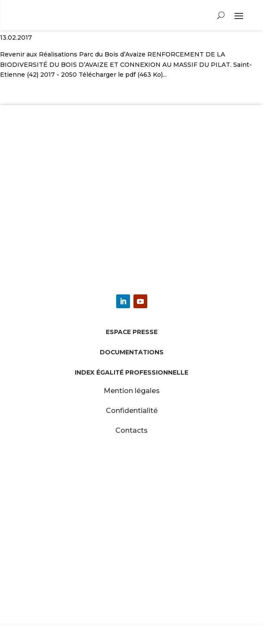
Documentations (132, 352)
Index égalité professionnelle (131, 372)
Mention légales (132, 391)
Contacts (131, 430)
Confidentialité (132, 411)
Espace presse (132, 332)
